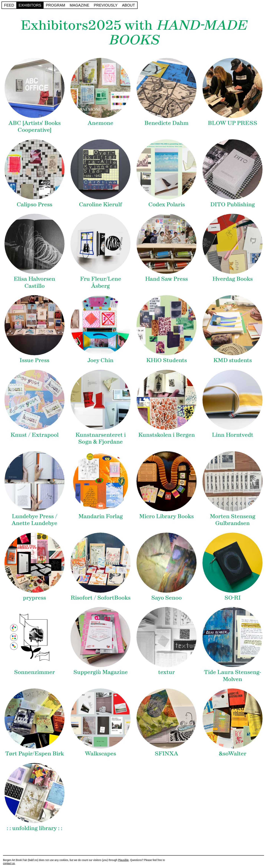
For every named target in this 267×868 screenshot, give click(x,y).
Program (56, 5)
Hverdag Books (233, 279)
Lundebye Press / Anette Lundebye (34, 520)
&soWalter (233, 753)
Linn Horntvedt (233, 435)
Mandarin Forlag (101, 516)
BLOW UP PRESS (233, 123)
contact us (9, 863)
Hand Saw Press (167, 279)
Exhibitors (30, 5)
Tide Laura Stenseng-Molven (233, 676)
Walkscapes (100, 753)
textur (167, 672)
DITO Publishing (233, 204)
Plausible (123, 860)
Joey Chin (100, 360)
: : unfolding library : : (34, 828)
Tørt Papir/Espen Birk (35, 753)
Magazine (80, 5)
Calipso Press (34, 204)
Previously (106, 5)
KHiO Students (167, 360)
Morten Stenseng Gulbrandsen (233, 520)
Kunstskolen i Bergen (167, 435)
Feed (9, 5)
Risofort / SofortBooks (101, 598)
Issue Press (34, 360)
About (128, 5)
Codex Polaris (167, 204)
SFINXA (167, 753)
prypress (34, 598)
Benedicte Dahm (167, 123)
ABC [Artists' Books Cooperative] (35, 126)
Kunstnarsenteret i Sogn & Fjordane (101, 438)
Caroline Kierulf (100, 204)
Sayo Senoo (167, 598)
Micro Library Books (167, 516)
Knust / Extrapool (35, 435)
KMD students (233, 360)
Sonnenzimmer (34, 672)
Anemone (100, 123)
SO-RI (233, 598)
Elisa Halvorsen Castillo (34, 282)
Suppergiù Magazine (101, 672)
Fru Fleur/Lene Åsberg (101, 282)
